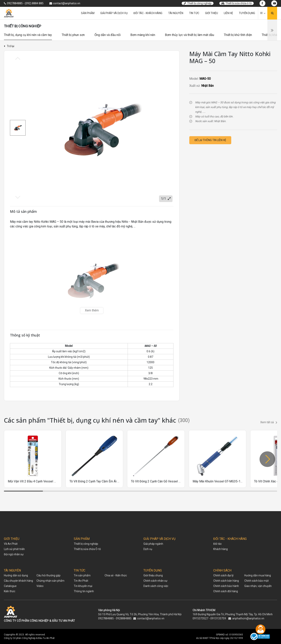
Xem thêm (92, 310)
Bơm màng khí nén (143, 35)
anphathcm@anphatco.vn (248, 618)
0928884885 (124, 618)
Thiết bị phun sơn (73, 35)
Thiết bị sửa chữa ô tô (237, 3)
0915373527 (200, 618)
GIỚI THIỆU (12, 539)
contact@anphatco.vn (151, 618)
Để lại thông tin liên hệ (210, 140)
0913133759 (218, 618)
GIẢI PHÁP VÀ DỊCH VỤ (159, 539)
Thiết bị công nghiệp (198, 3)
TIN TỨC (80, 570)
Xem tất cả (269, 422)
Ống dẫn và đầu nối (108, 35)
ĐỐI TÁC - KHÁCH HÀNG (230, 539)
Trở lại (9, 46)
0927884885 (106, 618)
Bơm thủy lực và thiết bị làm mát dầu (189, 35)
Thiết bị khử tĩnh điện (238, 35)
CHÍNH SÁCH (222, 570)
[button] (267, 459)
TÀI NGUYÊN (12, 570)
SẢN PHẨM (82, 539)
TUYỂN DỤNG (153, 570)
